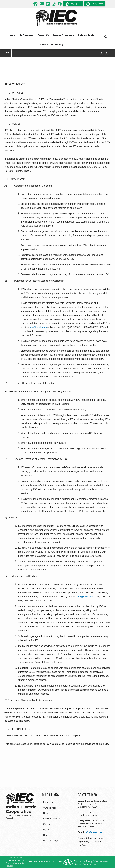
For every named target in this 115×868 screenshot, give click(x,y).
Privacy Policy (49, 841)
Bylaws (45, 830)
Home (11, 35)
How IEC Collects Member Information (35, 383)
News (45, 813)
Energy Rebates (50, 819)
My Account (26, 35)
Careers (46, 824)
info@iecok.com (38, 327)
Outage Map (48, 808)
